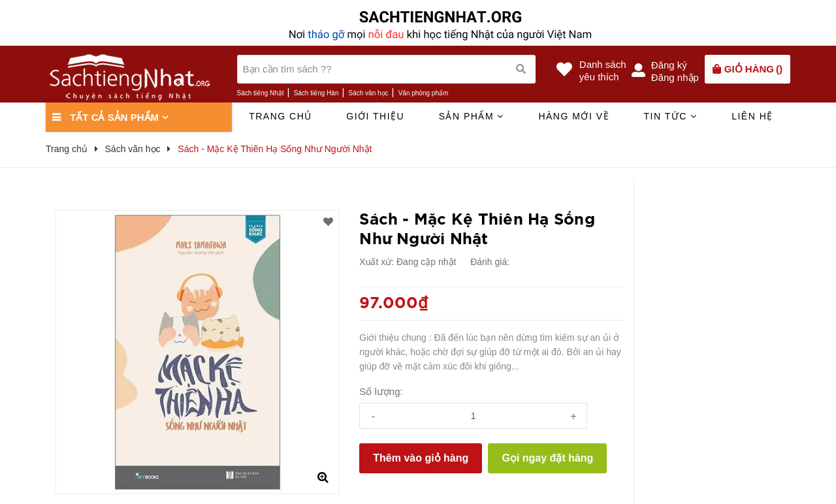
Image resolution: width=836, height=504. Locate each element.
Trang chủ (281, 116)
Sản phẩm (472, 116)
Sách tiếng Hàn (316, 93)
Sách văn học (369, 93)
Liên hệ (752, 116)
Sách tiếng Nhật (261, 93)
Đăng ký (669, 65)
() (753, 69)
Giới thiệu (375, 116)
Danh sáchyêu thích (603, 71)
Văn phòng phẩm (424, 93)
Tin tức (670, 116)
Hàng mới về (574, 116)
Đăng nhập (675, 77)
